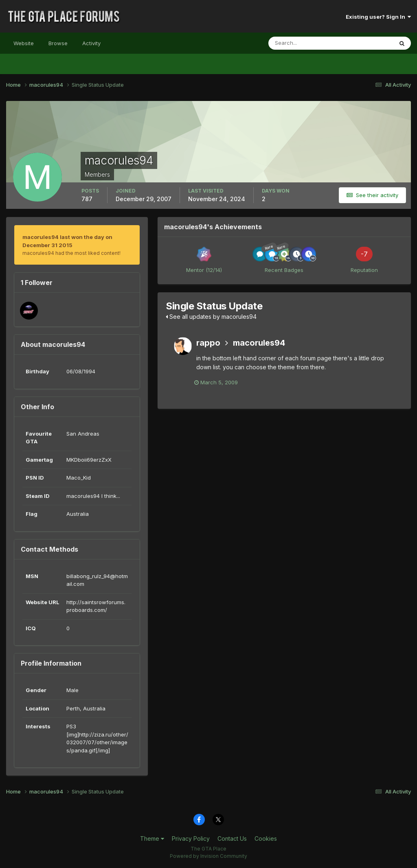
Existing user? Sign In (378, 17)
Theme (152, 838)
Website (24, 43)
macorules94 (259, 343)
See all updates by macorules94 (211, 317)
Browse (58, 43)
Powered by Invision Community (208, 856)
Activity (91, 43)
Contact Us (232, 838)
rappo (208, 343)
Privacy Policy (191, 838)
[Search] (304, 43)
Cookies (266, 838)
